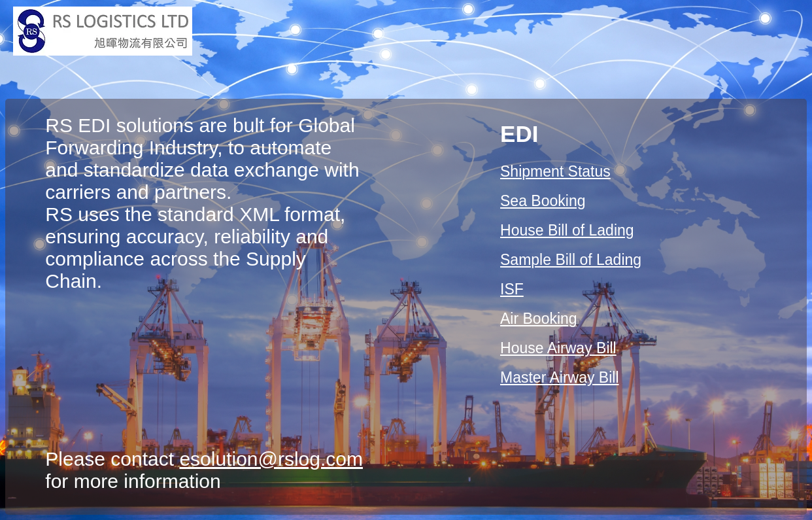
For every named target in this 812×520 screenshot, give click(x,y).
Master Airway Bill (559, 377)
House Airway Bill (558, 348)
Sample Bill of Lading (571, 260)
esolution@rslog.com (271, 459)
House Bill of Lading (567, 230)
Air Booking (539, 319)
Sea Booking (543, 201)
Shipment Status (555, 171)
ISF (512, 289)
